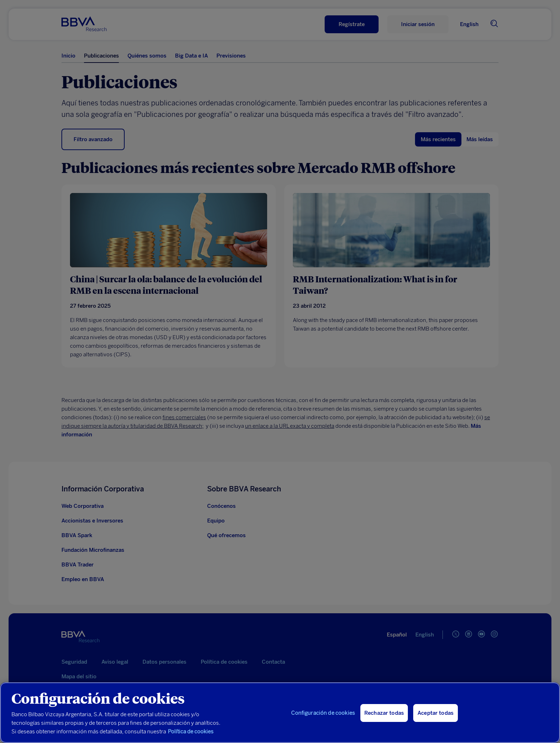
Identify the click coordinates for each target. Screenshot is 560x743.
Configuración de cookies (323, 723)
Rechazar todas (384, 723)
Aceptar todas (436, 723)
